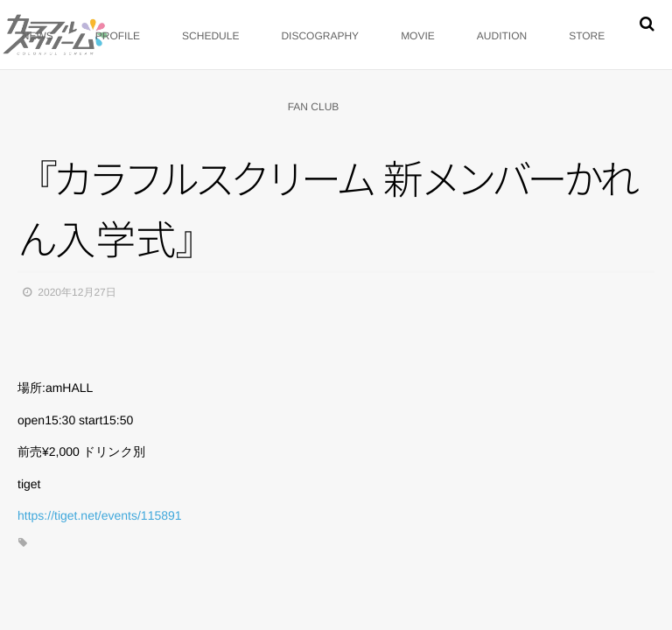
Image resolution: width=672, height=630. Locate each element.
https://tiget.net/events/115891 (100, 515)
